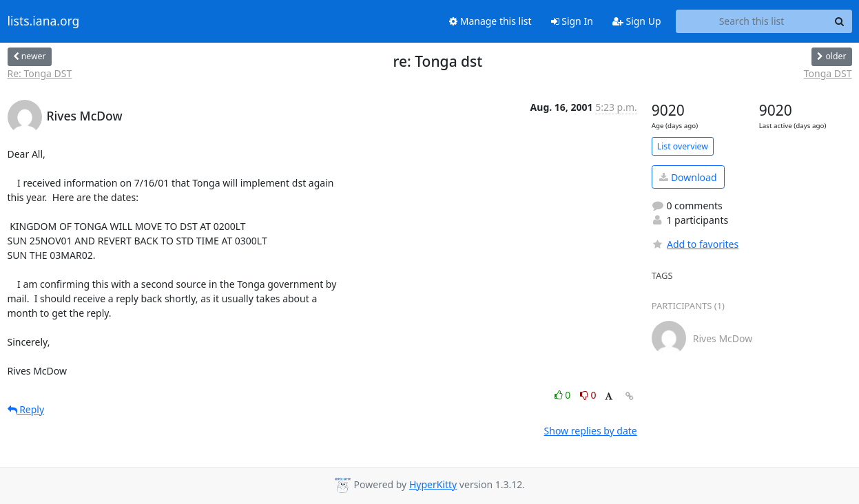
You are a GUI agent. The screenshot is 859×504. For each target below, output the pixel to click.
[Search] (840, 21)
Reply (26, 409)
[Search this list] (752, 21)
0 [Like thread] (564, 395)
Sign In (572, 21)
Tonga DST (828, 73)
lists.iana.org (44, 21)
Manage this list (490, 21)
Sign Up (637, 21)
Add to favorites (695, 244)
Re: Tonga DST (40, 73)
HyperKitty (433, 484)
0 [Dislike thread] (588, 395)
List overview (683, 146)
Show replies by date (591, 431)
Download (688, 177)
